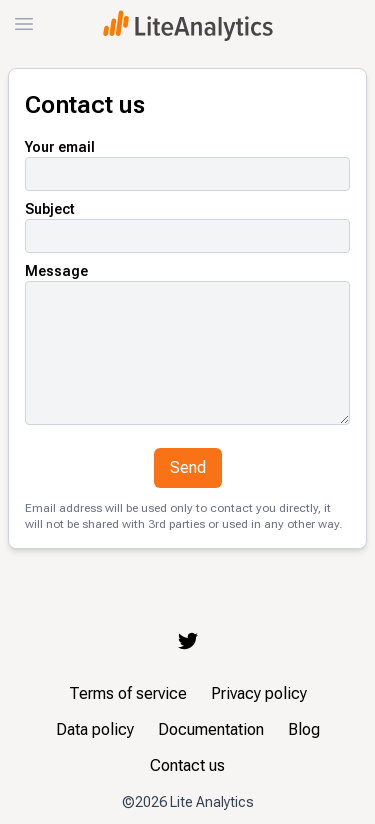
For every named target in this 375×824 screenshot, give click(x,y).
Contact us (187, 765)
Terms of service (128, 693)
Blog (304, 729)
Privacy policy (259, 693)
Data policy (95, 729)
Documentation (211, 729)
